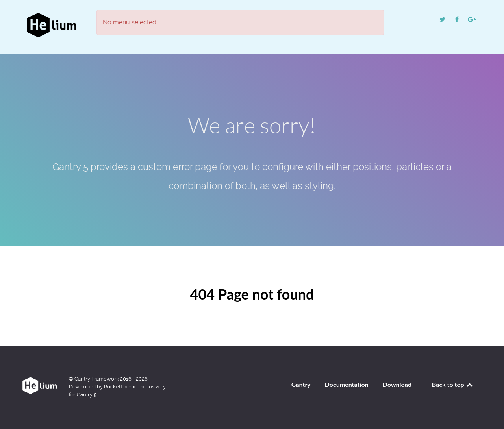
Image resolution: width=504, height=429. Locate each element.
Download (397, 384)
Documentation (347, 384)
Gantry (301, 384)
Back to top (453, 384)
